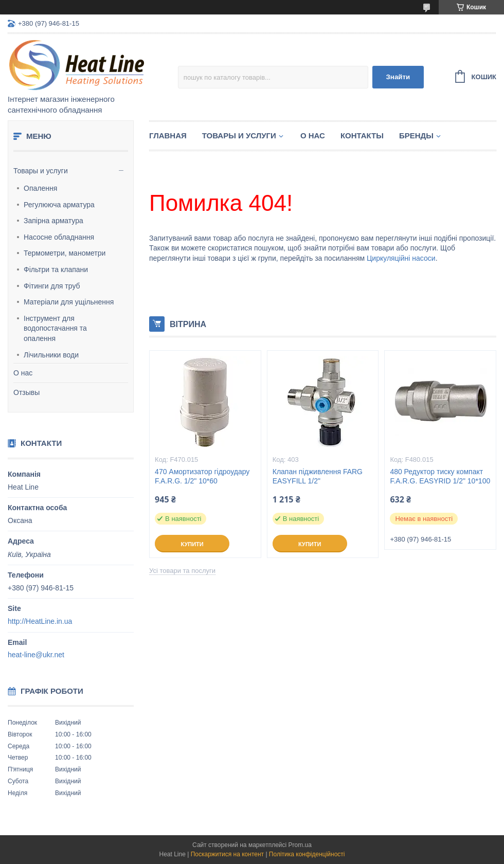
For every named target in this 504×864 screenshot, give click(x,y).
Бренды (416, 136)
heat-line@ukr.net (36, 655)
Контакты (362, 136)
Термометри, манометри (65, 253)
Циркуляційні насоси (401, 258)
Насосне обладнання (59, 237)
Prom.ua (300, 845)
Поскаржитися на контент (227, 854)
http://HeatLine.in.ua (40, 621)
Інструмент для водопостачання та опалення (55, 328)
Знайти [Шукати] (398, 77)
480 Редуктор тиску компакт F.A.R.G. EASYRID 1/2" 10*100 (440, 476)
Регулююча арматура (59, 205)
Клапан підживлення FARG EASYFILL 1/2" (318, 476)
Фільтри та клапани (56, 269)
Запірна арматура (53, 221)
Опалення (40, 188)
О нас (23, 373)
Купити (192, 544)
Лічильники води (51, 355)
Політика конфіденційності (307, 854)
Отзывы (26, 392)
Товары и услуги (41, 171)
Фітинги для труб (52, 286)
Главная (168, 136)
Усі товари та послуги (182, 571)
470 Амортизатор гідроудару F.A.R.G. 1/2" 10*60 (202, 476)
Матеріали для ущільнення (69, 302)
